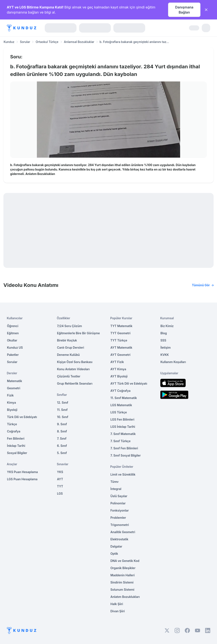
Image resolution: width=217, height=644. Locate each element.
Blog (164, 333)
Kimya (11, 402)
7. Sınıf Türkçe (120, 441)
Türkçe (12, 424)
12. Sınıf (63, 402)
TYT (60, 486)
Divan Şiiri (118, 611)
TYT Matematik (121, 326)
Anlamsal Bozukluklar (79, 42)
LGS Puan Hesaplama (22, 479)
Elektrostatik (119, 539)
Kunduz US (15, 347)
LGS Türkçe (119, 412)
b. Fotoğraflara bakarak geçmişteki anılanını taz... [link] (134, 42)
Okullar (12, 340)
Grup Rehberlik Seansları (75, 383)
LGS (60, 493)
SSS (163, 340)
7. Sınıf (62, 438)
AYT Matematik (121, 347)
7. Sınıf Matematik (123, 434)
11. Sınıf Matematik (124, 398)
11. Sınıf (62, 410)
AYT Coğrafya (120, 391)
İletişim (166, 347)
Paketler (13, 355)
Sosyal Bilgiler (17, 453)
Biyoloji (12, 410)
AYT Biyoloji (119, 376)
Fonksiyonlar (120, 510)
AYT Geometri (120, 355)
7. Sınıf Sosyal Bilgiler (126, 455)
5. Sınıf (62, 453)
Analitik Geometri (123, 532)
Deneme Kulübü (68, 355)
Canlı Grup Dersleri (71, 347)
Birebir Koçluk (67, 340)
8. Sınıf (62, 431)
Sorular (25, 42)
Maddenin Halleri (122, 575)
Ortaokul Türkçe (47, 42)
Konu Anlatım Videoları (73, 369)
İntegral (116, 489)
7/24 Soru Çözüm (70, 326)
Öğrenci (13, 326)
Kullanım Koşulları (173, 362)
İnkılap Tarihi (16, 446)
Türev (115, 482)
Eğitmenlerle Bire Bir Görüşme (78, 333)
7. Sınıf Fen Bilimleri (124, 448)
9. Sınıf (62, 424)
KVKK (165, 355)
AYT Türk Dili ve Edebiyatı (129, 383)
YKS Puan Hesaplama (22, 472)
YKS (60, 472)
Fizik (10, 395)
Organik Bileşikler (123, 568)
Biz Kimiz (167, 326)
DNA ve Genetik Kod (125, 561)
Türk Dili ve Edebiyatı (22, 417)
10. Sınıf (63, 417)
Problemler (118, 518)
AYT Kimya (118, 369)
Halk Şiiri (117, 604)
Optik (114, 554)
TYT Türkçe (119, 340)
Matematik (15, 381)
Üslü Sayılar (119, 496)
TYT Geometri (120, 333)
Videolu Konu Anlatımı (108, 285)
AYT (60, 479)
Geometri (14, 388)
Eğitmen (13, 333)
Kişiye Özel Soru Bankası (75, 362)
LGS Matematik (121, 405)
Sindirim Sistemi (122, 582)
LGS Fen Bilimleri (122, 419)
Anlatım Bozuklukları (125, 597)
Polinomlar (118, 503)
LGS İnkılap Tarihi (123, 427)
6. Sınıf (62, 446)
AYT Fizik (117, 362)
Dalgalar (116, 546)
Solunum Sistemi (122, 590)
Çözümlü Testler (69, 376)
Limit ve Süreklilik (123, 474)
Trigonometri (120, 525)
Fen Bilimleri (16, 438)
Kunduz (9, 42)
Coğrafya (14, 431)
